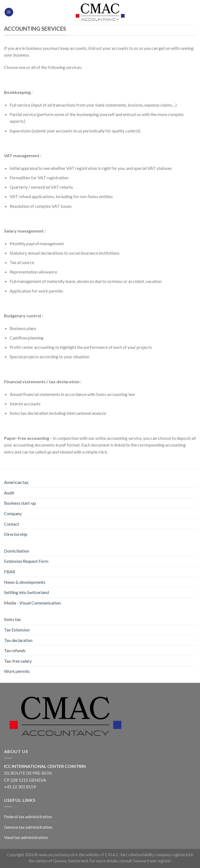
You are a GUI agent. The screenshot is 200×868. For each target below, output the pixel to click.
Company (13, 513)
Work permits (17, 671)
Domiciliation (17, 551)
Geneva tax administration (28, 827)
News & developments (25, 582)
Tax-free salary (18, 661)
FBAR (10, 572)
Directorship (16, 534)
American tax (16, 482)
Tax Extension (17, 630)
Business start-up (20, 503)
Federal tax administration (28, 816)
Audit (9, 493)
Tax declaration (18, 640)
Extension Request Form (26, 561)
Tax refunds (15, 650)
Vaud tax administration (26, 837)
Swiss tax (12, 619)
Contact (12, 524)
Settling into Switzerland (26, 592)
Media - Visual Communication (32, 603)
